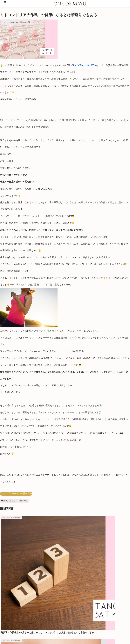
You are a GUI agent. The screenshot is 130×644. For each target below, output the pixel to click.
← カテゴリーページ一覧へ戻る (16, 493)
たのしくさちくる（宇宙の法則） (15, 501)
